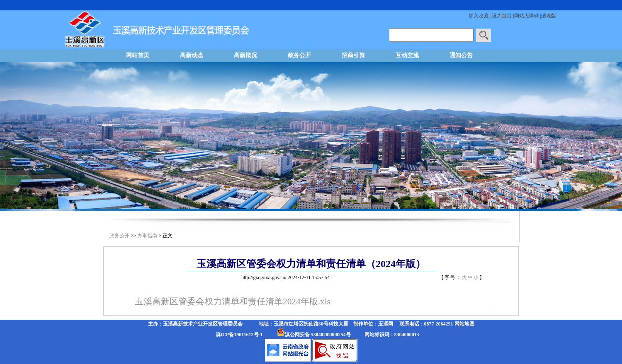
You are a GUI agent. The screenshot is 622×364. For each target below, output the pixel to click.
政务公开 (299, 55)
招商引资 (353, 55)
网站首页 (138, 55)
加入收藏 (479, 16)
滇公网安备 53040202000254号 (318, 335)
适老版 (549, 16)
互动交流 (407, 55)
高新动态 (192, 55)
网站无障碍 (527, 16)
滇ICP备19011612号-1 (239, 335)
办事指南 (147, 236)
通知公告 (461, 55)
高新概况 (245, 55)
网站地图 (464, 324)
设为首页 (502, 16)
